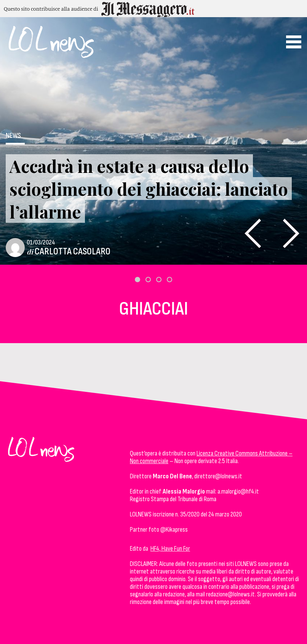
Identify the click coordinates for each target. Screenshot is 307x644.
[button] (138, 280)
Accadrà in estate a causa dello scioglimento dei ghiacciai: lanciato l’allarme (149, 189)
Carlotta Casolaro (73, 252)
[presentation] (253, 233)
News (13, 136)
